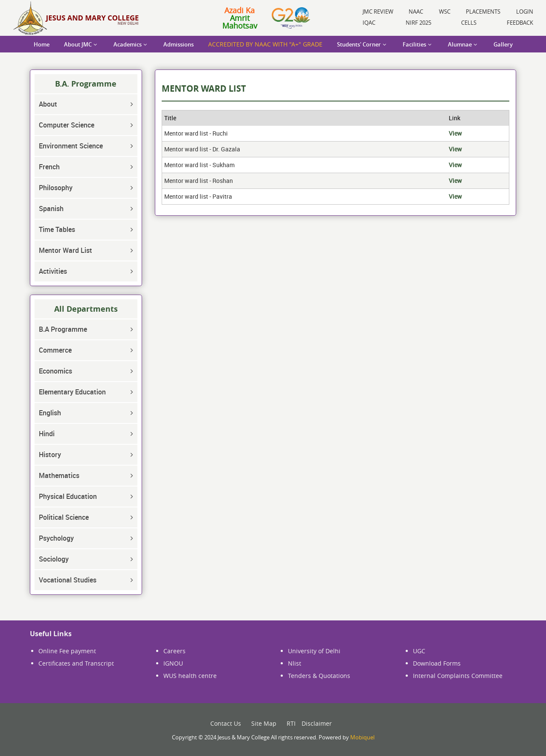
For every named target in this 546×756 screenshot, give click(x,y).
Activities (53, 271)
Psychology (56, 538)
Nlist (295, 663)
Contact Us (226, 723)
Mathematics (59, 475)
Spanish (51, 209)
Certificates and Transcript (76, 663)
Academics (128, 44)
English (50, 413)
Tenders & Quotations (319, 676)
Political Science (64, 517)
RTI (291, 723)
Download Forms (437, 663)
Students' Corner (359, 44)
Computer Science (67, 125)
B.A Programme (63, 329)
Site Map (264, 723)
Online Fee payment (67, 651)
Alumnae (460, 44)
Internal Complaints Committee (458, 676)
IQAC (369, 23)
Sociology (54, 559)
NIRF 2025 (418, 23)
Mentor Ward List (65, 250)
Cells (469, 23)
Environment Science (71, 146)
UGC (419, 651)
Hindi (47, 434)
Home (42, 44)
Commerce (55, 350)
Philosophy (56, 188)
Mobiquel (362, 737)
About (48, 104)
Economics (55, 371)
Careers (174, 651)
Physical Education (68, 496)
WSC (445, 12)
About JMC (78, 44)
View (455, 133)
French (49, 167)
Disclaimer (317, 723)
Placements (483, 12)
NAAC (416, 12)
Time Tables (57, 229)
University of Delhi (314, 651)
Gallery (503, 44)
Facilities (414, 44)
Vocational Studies (68, 580)
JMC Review (378, 12)
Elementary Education (72, 392)
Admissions (179, 44)
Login (525, 12)
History (50, 455)
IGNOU (173, 663)
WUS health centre (190, 676)
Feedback (520, 23)
